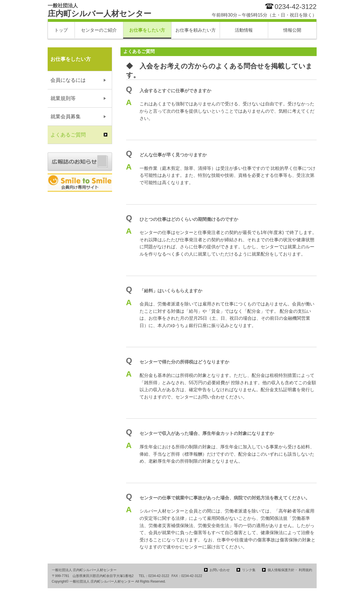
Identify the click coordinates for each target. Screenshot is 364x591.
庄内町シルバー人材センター (99, 10)
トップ (61, 30)
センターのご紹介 (99, 30)
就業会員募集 (66, 117)
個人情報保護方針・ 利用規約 (290, 570)
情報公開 (292, 30)
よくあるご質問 (68, 135)
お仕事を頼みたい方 (196, 30)
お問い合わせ (220, 570)
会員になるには (68, 80)
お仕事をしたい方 (147, 30)
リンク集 (249, 570)
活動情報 (244, 30)
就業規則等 (63, 98)
